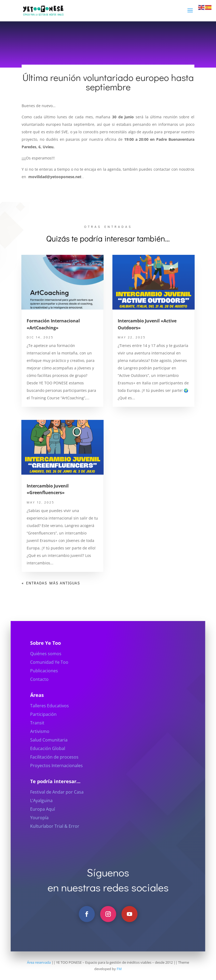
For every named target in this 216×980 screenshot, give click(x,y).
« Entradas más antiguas (51, 583)
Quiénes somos (46, 666)
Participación (43, 726)
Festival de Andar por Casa (57, 804)
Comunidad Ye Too (49, 674)
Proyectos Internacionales (56, 778)
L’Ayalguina (41, 813)
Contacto (39, 691)
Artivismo (40, 743)
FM (119, 969)
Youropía (39, 830)
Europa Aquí (43, 821)
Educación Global (48, 760)
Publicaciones (44, 683)
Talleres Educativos (50, 718)
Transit (37, 735)
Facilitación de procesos (54, 769)
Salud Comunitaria (49, 752)
